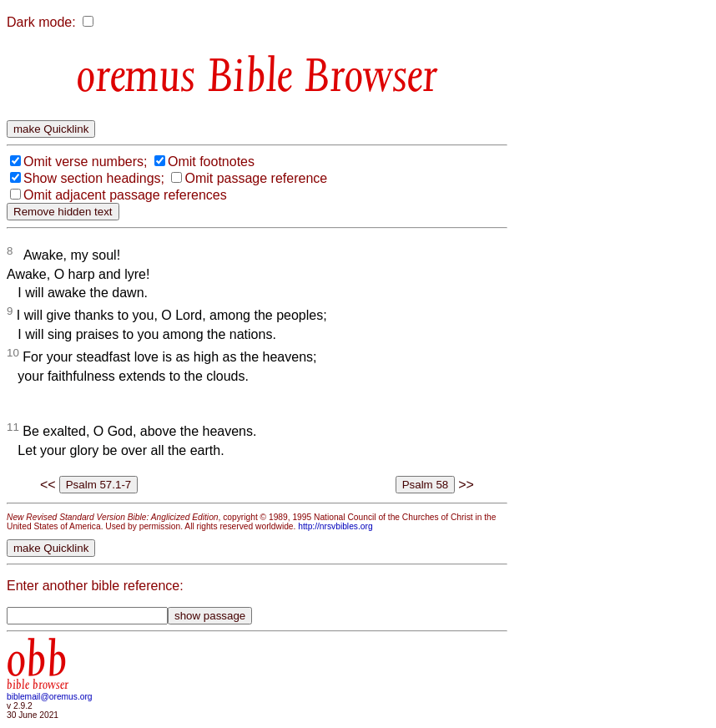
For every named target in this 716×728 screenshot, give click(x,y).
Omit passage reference (256, 178)
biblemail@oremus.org (50, 697)
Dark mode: (41, 22)
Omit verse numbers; (85, 162)
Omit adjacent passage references (125, 195)
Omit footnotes (211, 162)
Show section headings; (94, 178)
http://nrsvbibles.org (335, 526)
